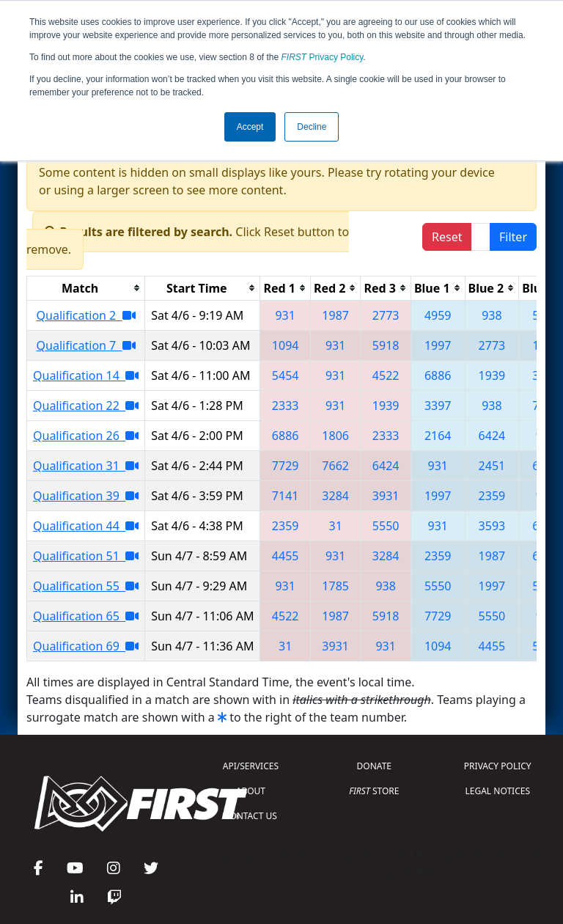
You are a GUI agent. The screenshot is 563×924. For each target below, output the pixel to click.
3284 (335, 496)
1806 (335, 436)
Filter (513, 237)
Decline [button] (312, 127)
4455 (286, 556)
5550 (386, 526)
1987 (335, 315)
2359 (492, 496)
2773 (386, 315)
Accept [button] (250, 127)
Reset (447, 237)
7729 (286, 466)
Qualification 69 (86, 646)
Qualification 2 (86, 315)
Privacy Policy (323, 57)
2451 (492, 466)
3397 (438, 406)
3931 (386, 496)
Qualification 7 (86, 345)
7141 (286, 496)
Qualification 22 (86, 406)
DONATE (374, 766)
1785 (335, 586)
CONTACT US (251, 816)
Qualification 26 (86, 436)
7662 (335, 466)
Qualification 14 (86, 375)
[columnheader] (86, 288)
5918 (386, 345)
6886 (438, 375)
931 (285, 315)
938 (492, 315)
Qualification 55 (86, 586)
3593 (492, 526)
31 (335, 526)
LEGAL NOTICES (498, 791)
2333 (286, 406)
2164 (438, 436)
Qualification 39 (86, 496)
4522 (386, 375)
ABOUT (251, 791)
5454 (286, 375)
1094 (286, 345)
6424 (492, 436)
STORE (374, 791)
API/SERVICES (251, 766)
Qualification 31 (86, 466)
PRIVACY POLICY (498, 766)
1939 (492, 375)
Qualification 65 (86, 616)
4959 (438, 315)
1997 (438, 345)
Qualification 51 (86, 556)
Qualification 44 (86, 526)
